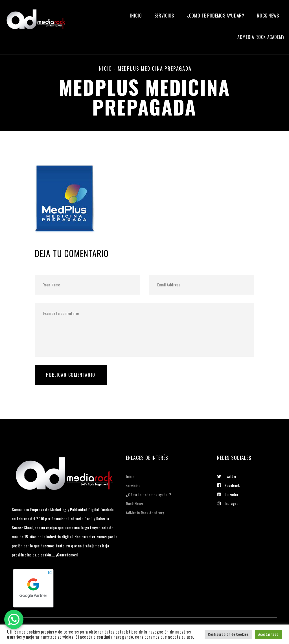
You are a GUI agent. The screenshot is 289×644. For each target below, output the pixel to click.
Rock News (268, 16)
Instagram (229, 503)
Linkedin (227, 494)
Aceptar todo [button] (268, 634)
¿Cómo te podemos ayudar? (215, 16)
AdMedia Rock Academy (145, 513)
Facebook (228, 485)
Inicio (136, 16)
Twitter (227, 476)
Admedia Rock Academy (261, 37)
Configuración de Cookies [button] (228, 634)
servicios (164, 16)
